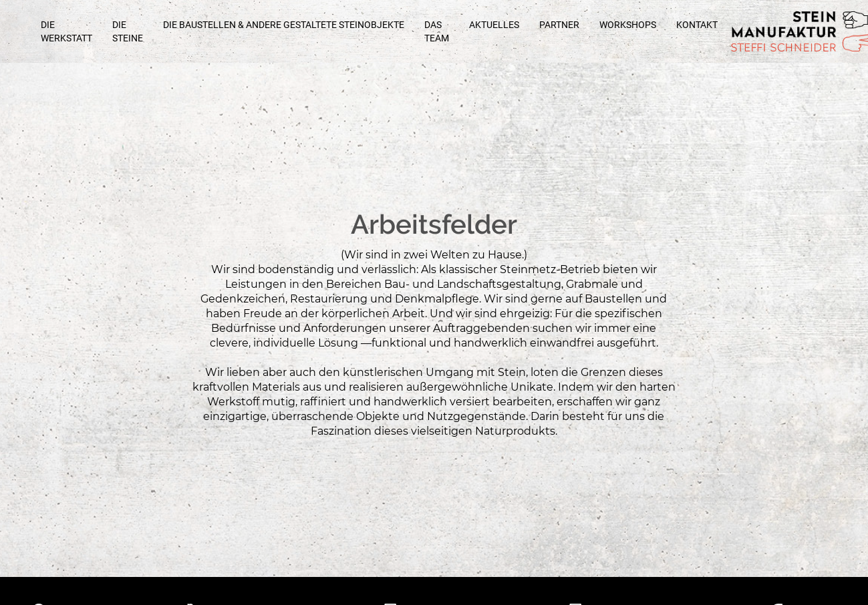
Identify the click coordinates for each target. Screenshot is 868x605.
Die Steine (128, 31)
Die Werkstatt (66, 31)
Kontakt (697, 25)
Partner (559, 25)
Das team (437, 31)
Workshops (628, 25)
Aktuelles (494, 25)
